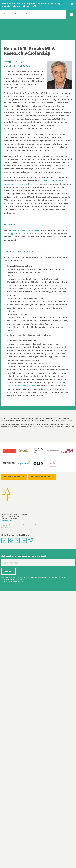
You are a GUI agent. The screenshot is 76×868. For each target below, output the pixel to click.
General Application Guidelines (26, 230)
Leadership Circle (14, 477)
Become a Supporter (42, 477)
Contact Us (7, 521)
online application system (16, 234)
